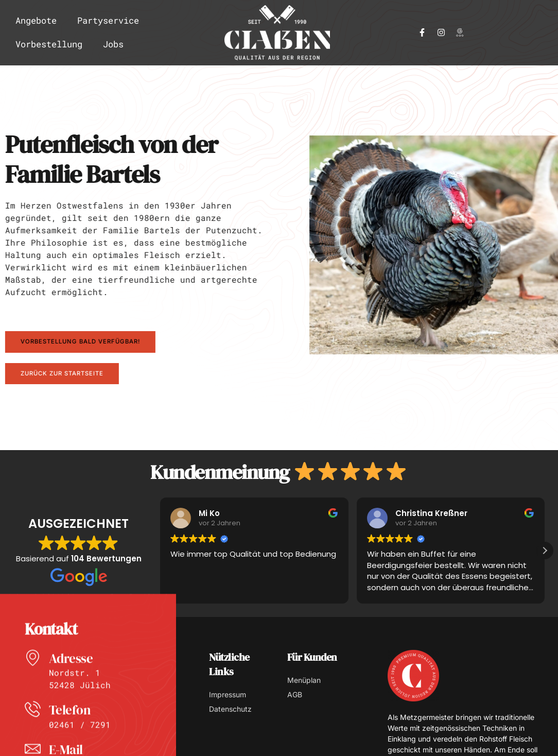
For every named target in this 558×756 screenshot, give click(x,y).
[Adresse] (34, 684)
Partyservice (108, 20)
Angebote (36, 20)
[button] (545, 552)
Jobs (113, 44)
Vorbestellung (49, 44)
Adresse (73, 683)
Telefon (72, 735)
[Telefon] (34, 736)
